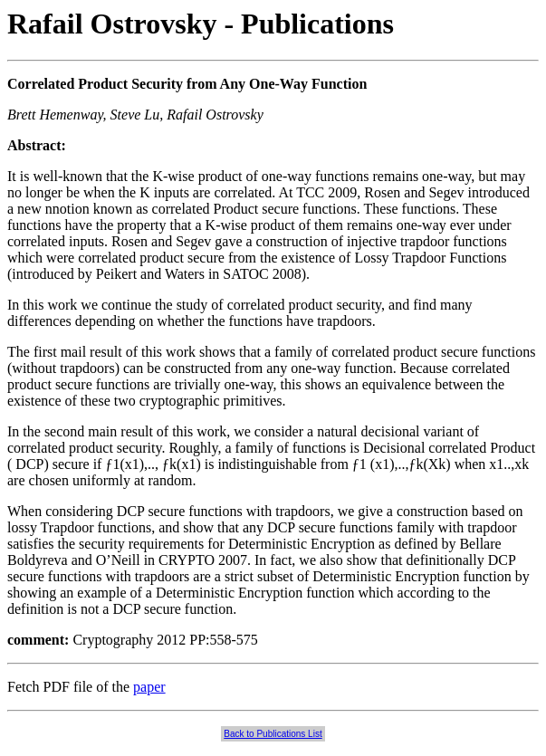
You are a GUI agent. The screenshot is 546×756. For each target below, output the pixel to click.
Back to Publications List (273, 734)
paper (149, 687)
